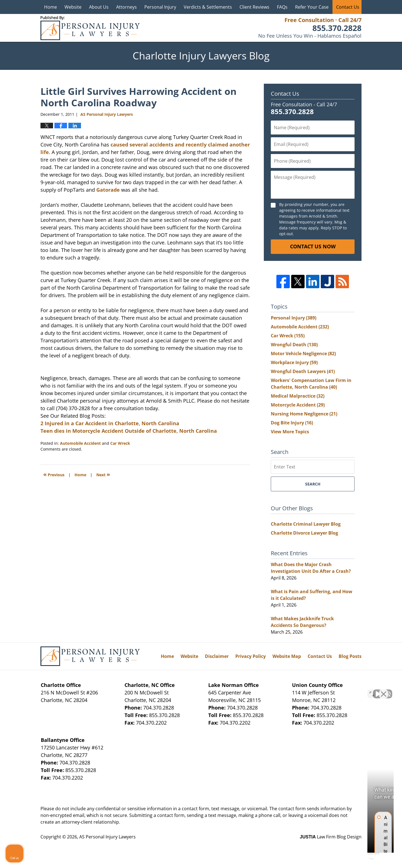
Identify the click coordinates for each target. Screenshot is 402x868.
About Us (99, 7)
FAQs (282, 7)
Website (73, 7)
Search (313, 484)
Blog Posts (350, 656)
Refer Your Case (312, 7)
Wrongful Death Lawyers (303, 371)
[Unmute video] (303, 690)
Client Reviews (254, 7)
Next (103, 474)
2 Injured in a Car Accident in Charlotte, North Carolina (110, 423)
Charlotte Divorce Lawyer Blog (304, 533)
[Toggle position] (372, 690)
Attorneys (126, 7)
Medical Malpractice (298, 396)
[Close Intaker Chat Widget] (384, 690)
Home (51, 7)
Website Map (287, 656)
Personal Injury (160, 7)
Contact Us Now (313, 246)
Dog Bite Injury (292, 423)
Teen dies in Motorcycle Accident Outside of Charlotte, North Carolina (129, 431)
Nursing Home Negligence (304, 414)
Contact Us (348, 7)
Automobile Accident (80, 443)
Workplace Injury (294, 362)
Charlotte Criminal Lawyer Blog (306, 524)
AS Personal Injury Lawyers (107, 837)
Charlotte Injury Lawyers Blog (90, 28)
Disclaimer (217, 656)
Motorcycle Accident (298, 405)
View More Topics (290, 432)
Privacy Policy (251, 656)
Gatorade (108, 190)
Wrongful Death (294, 345)
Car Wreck (120, 443)
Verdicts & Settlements (208, 7)
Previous (54, 474)
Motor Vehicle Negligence (303, 354)
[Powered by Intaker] (355, 856)
